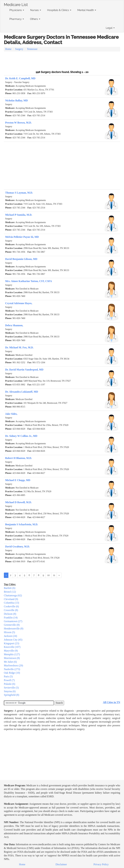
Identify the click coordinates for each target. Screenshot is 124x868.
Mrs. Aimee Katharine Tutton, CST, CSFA (28, 281)
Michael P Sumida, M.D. (19, 215)
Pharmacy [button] (17, 19)
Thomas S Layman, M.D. (19, 193)
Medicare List (16, 4)
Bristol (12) (10, 592)
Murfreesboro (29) (13, 665)
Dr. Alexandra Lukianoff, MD (22, 392)
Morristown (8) (12, 658)
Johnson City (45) (13, 640)
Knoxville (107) (12, 647)
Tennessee (32, 49)
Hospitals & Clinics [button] (59, 10)
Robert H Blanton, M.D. (18, 458)
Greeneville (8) (12, 625)
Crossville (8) (11, 610)
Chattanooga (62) (13, 595)
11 (54, 575)
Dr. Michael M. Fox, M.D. (19, 347)
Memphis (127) (12, 654)
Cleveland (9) (11, 599)
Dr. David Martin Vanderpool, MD (24, 370)
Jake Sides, (11, 414)
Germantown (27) (13, 621)
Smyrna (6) (10, 691)
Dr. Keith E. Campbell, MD (20, 78)
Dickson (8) (10, 614)
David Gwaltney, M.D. (17, 547)
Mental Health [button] (87, 10)
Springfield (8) (12, 695)
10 (49, 575)
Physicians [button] (17, 10)
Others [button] (35, 19)
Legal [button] (110, 28)
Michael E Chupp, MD (18, 480)
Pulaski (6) (10, 684)
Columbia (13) (11, 603)
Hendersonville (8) (14, 629)
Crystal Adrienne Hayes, (19, 303)
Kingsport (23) (12, 643)
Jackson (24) (10, 636)
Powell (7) (9, 680)
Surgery (19, 49)
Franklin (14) (11, 618)
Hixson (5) (9, 632)
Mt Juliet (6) (10, 662)
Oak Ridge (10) (12, 673)
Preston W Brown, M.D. (18, 123)
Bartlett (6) (10, 588)
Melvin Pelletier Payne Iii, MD (22, 237)
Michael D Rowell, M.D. (18, 502)
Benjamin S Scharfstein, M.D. (22, 524)
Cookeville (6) (11, 606)
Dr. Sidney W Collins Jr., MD (21, 436)
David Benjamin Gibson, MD (21, 259)
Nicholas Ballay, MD (16, 100)
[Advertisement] (62, 61)
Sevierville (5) (11, 688)
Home (8, 49)
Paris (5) (8, 676)
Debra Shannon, (14, 325)
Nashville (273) (12, 669)
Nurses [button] (36, 10)
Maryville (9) (11, 651)
